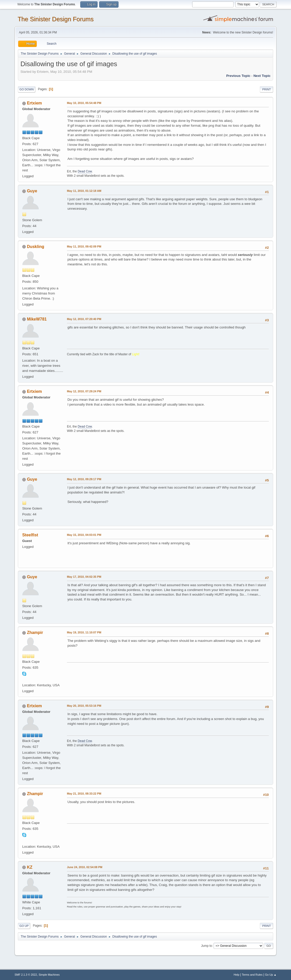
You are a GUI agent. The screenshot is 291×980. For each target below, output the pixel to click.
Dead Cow (85, 171)
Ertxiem (34, 103)
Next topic (262, 76)
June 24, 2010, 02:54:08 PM (85, 867)
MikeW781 (37, 319)
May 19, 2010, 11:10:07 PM (84, 632)
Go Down (27, 89)
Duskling (36, 247)
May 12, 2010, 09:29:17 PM (84, 479)
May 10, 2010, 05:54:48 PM (84, 103)
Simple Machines (49, 975)
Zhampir (35, 633)
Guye (32, 191)
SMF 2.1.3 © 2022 (26, 975)
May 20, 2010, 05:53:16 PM (84, 706)
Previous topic (238, 76)
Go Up (24, 926)
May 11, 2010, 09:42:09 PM (84, 246)
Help (237, 975)
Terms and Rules (252, 975)
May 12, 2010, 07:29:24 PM (84, 391)
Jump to (207, 946)
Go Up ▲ (271, 975)
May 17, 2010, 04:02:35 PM (84, 577)
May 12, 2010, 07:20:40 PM (84, 319)
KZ (30, 867)
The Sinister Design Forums (56, 19)
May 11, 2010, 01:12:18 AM (84, 191)
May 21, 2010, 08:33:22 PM (84, 794)
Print (266, 89)
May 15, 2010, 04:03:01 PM (84, 535)
